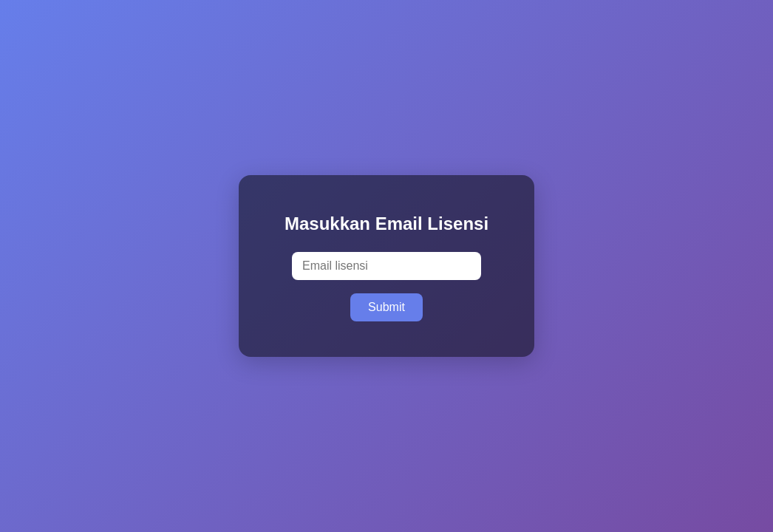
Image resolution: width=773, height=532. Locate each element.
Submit (386, 307)
